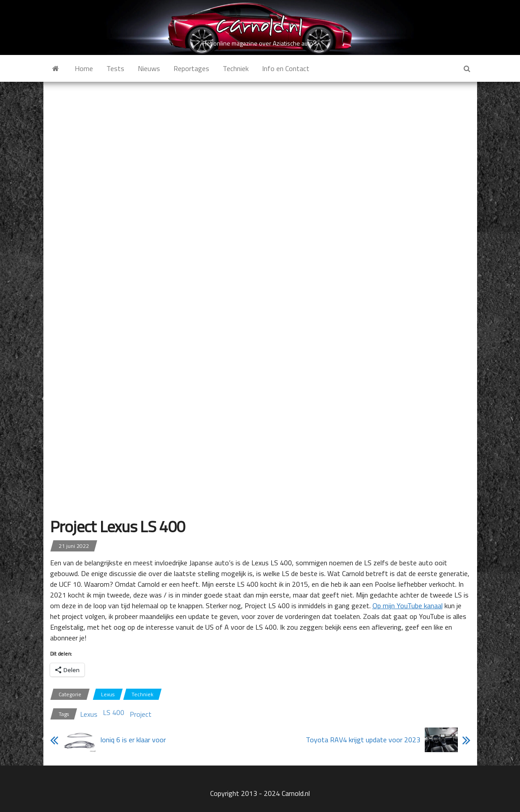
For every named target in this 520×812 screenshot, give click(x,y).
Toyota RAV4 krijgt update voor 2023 (363, 740)
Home (84, 68)
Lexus (108, 694)
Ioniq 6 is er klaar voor (133, 740)
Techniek (236, 68)
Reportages (191, 68)
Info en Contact (286, 68)
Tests (115, 68)
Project (141, 714)
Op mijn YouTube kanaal (408, 606)
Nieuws (149, 68)
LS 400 (114, 712)
